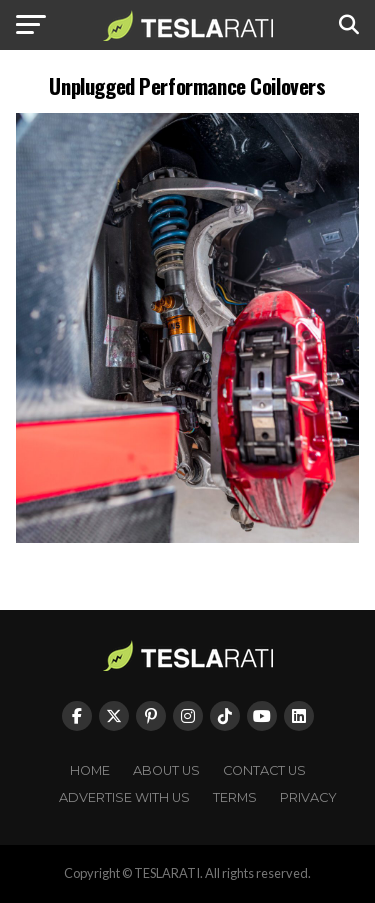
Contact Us (264, 770)
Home (90, 770)
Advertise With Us (124, 797)
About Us (166, 770)
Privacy (308, 797)
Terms (235, 797)
